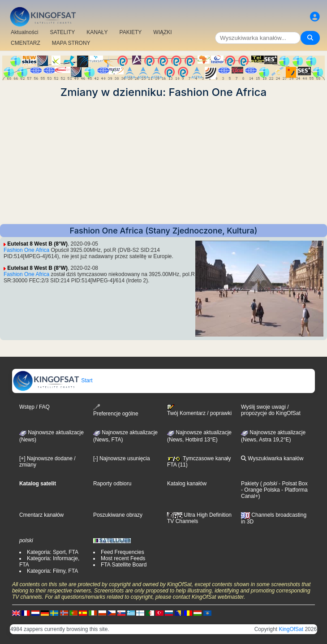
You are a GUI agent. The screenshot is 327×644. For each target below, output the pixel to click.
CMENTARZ (26, 43)
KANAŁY (97, 32)
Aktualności (24, 32)
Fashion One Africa (26, 250)
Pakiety (250, 484)
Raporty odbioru (112, 484)
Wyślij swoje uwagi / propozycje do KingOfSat (271, 410)
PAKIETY (131, 32)
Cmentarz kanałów (41, 515)
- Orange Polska (260, 490)
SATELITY (62, 32)
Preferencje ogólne (116, 410)
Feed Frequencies (123, 552)
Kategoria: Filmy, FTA (52, 571)
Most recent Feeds (123, 558)
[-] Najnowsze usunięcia (122, 458)
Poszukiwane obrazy (118, 515)
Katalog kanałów (187, 484)
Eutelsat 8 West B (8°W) (37, 244)
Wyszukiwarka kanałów (272, 458)
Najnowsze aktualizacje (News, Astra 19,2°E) (273, 436)
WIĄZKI (162, 32)
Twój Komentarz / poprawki (199, 410)
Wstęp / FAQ (34, 407)
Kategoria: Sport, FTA (53, 552)
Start (53, 380)
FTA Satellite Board (124, 565)
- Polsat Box (293, 484)
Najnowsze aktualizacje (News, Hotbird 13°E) (199, 436)
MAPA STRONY (71, 43)
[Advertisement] (163, 161)
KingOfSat (291, 629)
